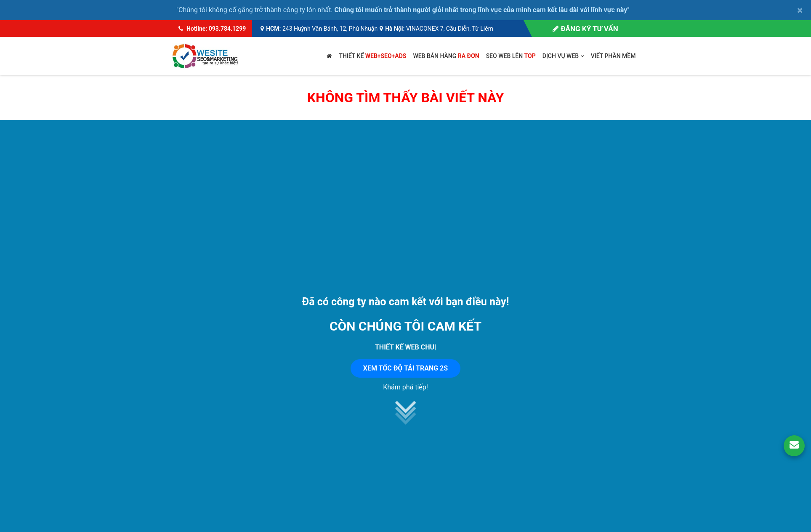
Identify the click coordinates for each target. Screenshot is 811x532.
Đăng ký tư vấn (585, 29)
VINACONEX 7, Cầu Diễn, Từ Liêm (450, 29)
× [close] (800, 10)
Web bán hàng (446, 56)
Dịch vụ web (563, 56)
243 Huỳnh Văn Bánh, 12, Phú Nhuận (330, 29)
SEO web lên (511, 56)
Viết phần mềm (613, 56)
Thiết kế (372, 56)
